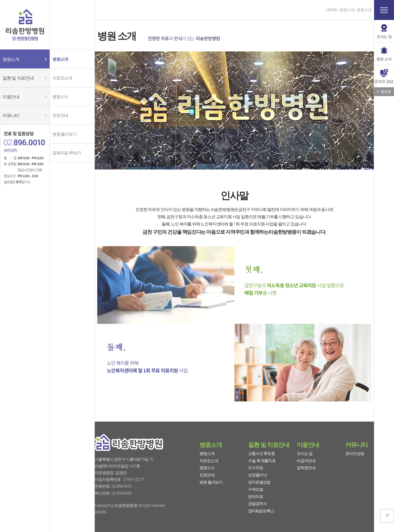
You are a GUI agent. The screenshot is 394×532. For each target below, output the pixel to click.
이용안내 (308, 444)
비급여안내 (306, 461)
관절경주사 (257, 504)
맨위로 (384, 92)
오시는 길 (304, 453)
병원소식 (207, 468)
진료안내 (207, 475)
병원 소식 (384, 54)
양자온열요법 (259, 482)
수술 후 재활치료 (262, 461)
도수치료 (256, 468)
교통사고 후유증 (261, 453)
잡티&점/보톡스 (261, 511)
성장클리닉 (257, 475)
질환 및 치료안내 (269, 444)
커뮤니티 (356, 444)
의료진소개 (209, 461)
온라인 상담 (384, 76)
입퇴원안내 (306, 468)
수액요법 (256, 489)
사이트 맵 (384, 10)
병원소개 (211, 444)
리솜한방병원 (25, 25)
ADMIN (100, 512)
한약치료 (256, 497)
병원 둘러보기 (211, 482)
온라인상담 (355, 453)
